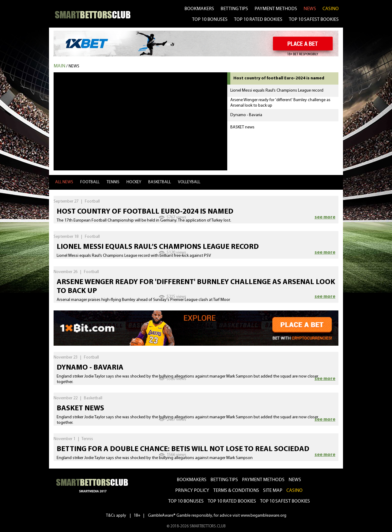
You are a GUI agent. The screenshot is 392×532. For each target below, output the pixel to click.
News (74, 66)
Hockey (134, 182)
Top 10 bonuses (186, 501)
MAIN (59, 66)
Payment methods (276, 9)
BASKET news (80, 408)
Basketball (160, 182)
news (310, 9)
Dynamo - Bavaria (90, 368)
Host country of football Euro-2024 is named (145, 212)
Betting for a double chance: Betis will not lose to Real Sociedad (183, 449)
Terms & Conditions (236, 491)
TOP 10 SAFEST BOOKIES (314, 20)
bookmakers (199, 9)
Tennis (113, 182)
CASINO (331, 9)
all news (64, 182)
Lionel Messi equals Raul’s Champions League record (158, 247)
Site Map (273, 491)
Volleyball (189, 182)
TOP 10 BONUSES (210, 20)
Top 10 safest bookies (285, 501)
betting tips (234, 9)
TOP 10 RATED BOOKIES (258, 20)
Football (90, 182)
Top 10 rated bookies (232, 501)
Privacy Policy (192, 491)
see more (325, 217)
